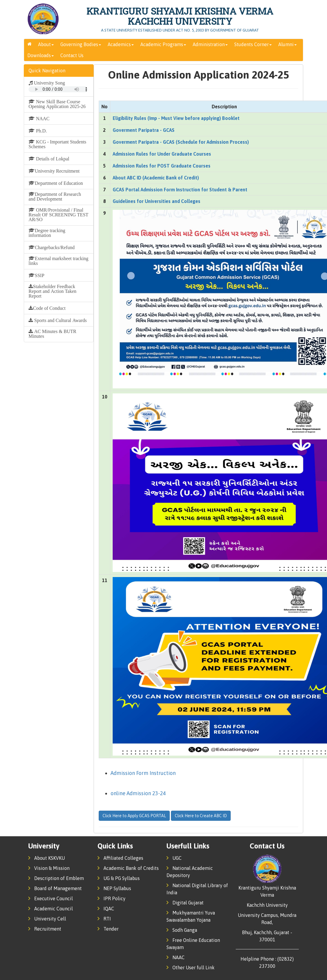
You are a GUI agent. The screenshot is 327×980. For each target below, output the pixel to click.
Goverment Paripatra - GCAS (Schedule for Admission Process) (181, 142)
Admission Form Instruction (143, 773)
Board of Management (55, 888)
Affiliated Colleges (120, 858)
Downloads (41, 55)
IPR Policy (111, 898)
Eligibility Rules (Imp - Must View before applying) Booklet (176, 118)
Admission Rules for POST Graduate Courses (162, 166)
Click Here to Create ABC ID (201, 816)
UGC (174, 858)
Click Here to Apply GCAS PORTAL (134, 816)
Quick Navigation (47, 71)
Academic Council (51, 909)
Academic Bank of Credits (128, 868)
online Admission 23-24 (138, 793)
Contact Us (72, 55)
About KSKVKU (47, 858)
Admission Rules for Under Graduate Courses (162, 154)
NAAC (176, 957)
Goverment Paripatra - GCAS (144, 130)
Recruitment (45, 929)
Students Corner (253, 44)
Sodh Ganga (182, 930)
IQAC (106, 909)
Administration (210, 44)
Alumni (287, 44)
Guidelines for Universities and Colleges (157, 201)
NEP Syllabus (114, 888)
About (46, 44)
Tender (108, 929)
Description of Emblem (56, 878)
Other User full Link (191, 968)
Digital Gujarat (185, 903)
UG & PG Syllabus (119, 878)
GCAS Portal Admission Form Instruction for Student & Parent (180, 190)
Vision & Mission (49, 868)
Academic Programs (163, 44)
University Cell (47, 919)
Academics (121, 44)
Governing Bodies (81, 44)
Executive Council (51, 898)
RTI (104, 919)
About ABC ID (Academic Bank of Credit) (156, 178)
